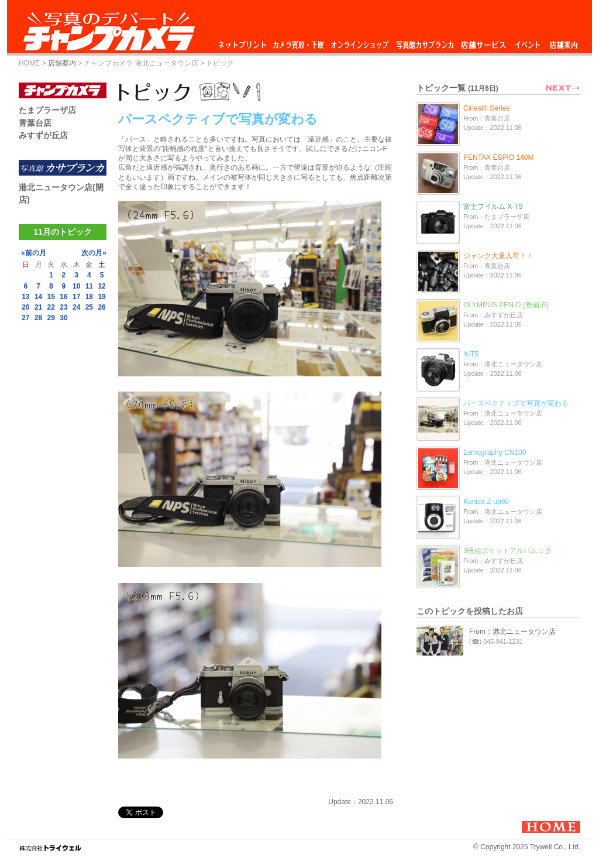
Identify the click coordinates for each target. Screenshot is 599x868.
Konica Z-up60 (486, 502)
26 (101, 307)
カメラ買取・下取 (299, 42)
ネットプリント (244, 42)
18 (89, 297)
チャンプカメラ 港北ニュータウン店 (141, 63)
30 (63, 318)
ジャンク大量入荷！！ (498, 256)
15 (51, 297)
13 (25, 297)
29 (51, 318)
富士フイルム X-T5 (493, 207)
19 (101, 297)
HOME (29, 63)
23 (63, 307)
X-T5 (471, 354)
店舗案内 (564, 42)
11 (89, 286)
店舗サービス (483, 42)
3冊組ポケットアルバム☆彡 (507, 551)
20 (25, 307)
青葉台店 (35, 123)
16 (63, 297)
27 (25, 318)
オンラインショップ (359, 42)
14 (38, 297)
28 (38, 318)
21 (38, 307)
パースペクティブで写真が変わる (516, 403)
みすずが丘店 (43, 135)
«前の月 (34, 253)
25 (89, 307)
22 (51, 307)
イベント (528, 42)
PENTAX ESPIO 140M (499, 157)
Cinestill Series (486, 108)
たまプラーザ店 (47, 110)
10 (76, 286)
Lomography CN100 (495, 452)
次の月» (94, 253)
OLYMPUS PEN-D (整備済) (506, 305)
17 (76, 297)
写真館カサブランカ (425, 42)
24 (76, 307)
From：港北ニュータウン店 (512, 632)
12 (101, 286)
